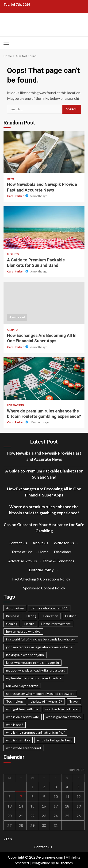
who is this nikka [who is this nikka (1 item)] (18, 740)
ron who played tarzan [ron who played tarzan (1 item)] (22, 686)
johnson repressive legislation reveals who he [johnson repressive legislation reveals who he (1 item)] (39, 647)
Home (43, 552)
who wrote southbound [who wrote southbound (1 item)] (23, 748)
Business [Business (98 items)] (13, 616)
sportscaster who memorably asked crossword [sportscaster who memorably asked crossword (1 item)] (40, 694)
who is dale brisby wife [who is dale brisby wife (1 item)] (23, 717)
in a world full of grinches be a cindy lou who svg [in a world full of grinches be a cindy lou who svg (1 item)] (41, 639)
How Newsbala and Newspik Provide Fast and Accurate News (44, 152)
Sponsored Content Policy (44, 588)
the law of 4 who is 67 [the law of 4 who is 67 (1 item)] (46, 701)
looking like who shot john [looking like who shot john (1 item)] (25, 655)
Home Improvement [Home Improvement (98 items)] (56, 624)
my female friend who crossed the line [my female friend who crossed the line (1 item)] (34, 678)
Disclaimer (63, 552)
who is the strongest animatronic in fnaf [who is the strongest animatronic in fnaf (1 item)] (35, 732)
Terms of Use (22, 552)
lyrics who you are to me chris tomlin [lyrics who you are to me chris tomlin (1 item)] (33, 662)
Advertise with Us (23, 561)
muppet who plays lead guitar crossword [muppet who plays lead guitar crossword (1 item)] (36, 670)
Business (13, 254)
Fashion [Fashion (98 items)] (71, 616)
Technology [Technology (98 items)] (15, 701)
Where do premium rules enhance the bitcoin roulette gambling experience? (44, 379)
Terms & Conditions (58, 561)
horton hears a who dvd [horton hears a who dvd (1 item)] (23, 631)
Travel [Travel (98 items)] (74, 701)
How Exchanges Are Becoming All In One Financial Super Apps (44, 303)
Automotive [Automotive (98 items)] (15, 608)
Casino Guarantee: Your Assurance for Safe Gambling (44, 528)
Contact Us (18, 543)
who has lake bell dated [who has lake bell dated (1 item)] (62, 709)
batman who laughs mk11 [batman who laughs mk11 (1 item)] (49, 608)
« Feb (8, 839)
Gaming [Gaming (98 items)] (12, 624)
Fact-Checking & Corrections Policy (41, 579)
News (11, 178)
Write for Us (64, 543)
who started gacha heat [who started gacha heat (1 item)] (55, 740)
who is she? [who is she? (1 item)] (15, 725)
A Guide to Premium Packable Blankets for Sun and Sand (44, 228)
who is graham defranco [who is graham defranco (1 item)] (63, 717)
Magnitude (41, 863)
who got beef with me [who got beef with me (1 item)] (22, 709)
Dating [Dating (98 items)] (31, 616)
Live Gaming (15, 405)
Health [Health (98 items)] (29, 624)
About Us (40, 543)
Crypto (13, 330)
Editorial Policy (41, 570)
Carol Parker (16, 196)
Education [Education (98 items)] (51, 616)
